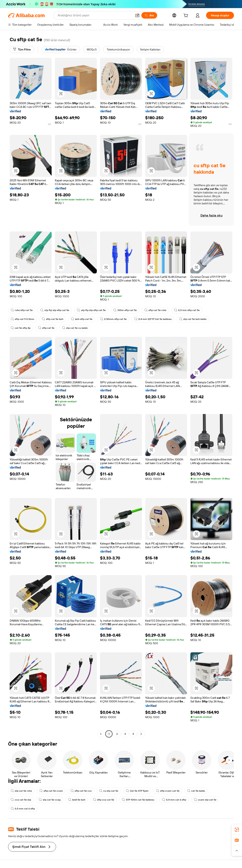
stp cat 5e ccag (50, 800)
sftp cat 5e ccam (51, 791)
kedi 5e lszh (77, 800)
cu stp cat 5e (109, 791)
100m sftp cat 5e (125, 310)
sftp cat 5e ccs (81, 791)
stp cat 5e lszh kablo (193, 319)
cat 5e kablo (196, 791)
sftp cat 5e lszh (53, 319)
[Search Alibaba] (95, 15)
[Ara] (149, 15)
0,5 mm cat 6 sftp (23, 809)
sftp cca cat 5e (104, 800)
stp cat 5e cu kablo (75, 328)
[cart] (187, 16)
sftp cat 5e (46, 328)
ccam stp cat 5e (205, 800)
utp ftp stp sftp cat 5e (55, 310)
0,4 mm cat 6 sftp (174, 800)
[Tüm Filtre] (22, 49)
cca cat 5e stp (21, 800)
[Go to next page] (141, 734)
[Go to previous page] (101, 734)
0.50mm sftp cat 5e (113, 319)
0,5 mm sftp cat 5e (187, 310)
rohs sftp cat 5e (22, 310)
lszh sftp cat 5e (82, 319)
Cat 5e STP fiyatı (137, 791)
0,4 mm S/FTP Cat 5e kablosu (153, 319)
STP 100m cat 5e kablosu (138, 800)
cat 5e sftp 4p (21, 328)
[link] (237, 830)
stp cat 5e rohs (21, 791)
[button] (137, 15)
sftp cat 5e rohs (155, 310)
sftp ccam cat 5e (168, 791)
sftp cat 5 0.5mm (22, 319)
